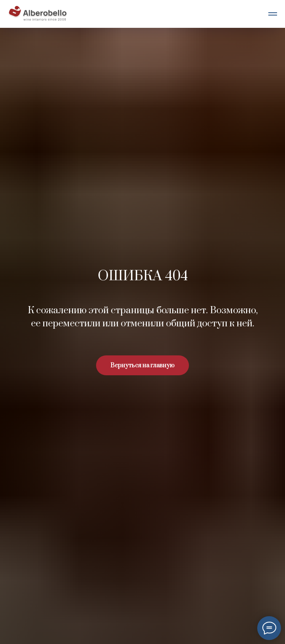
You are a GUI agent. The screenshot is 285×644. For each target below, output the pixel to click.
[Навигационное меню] (273, 14)
